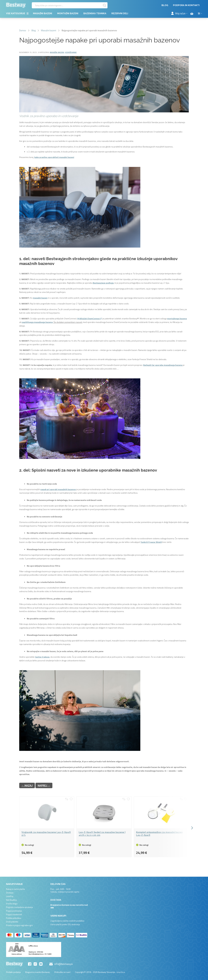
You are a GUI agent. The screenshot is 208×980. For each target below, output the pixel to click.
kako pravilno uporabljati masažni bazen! (54, 157)
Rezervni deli (120, 13)
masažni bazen (40, 298)
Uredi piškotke (12, 922)
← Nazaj (27, 786)
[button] (192, 828)
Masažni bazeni (43, 13)
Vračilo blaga (12, 904)
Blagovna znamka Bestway (38, 972)
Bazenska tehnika (95, 13)
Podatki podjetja (13, 972)
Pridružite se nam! (62, 972)
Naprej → (44, 786)
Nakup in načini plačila (15, 889)
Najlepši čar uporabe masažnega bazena (163, 365)
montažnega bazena (177, 318)
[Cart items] (192, 13)
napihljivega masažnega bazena (37, 322)
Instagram (35, 964)
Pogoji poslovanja (14, 911)
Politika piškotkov (14, 918)
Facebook (30, 964)
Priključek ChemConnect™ (90, 318)
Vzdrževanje (71, 52)
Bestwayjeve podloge (103, 283)
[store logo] (16, 5)
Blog (165, 5)
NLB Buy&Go (12, 900)
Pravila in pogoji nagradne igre (19, 925)
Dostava (10, 893)
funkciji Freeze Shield (151, 542)
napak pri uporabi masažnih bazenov (58, 489)
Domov (23, 30)
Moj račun (180, 14)
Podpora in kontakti (186, 5)
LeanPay (10, 896)
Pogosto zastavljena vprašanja (19, 907)
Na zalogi (29, 845)
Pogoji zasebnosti (14, 914)
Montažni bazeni (68, 13)
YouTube (41, 964)
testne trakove (42, 657)
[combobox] (70, 5)
